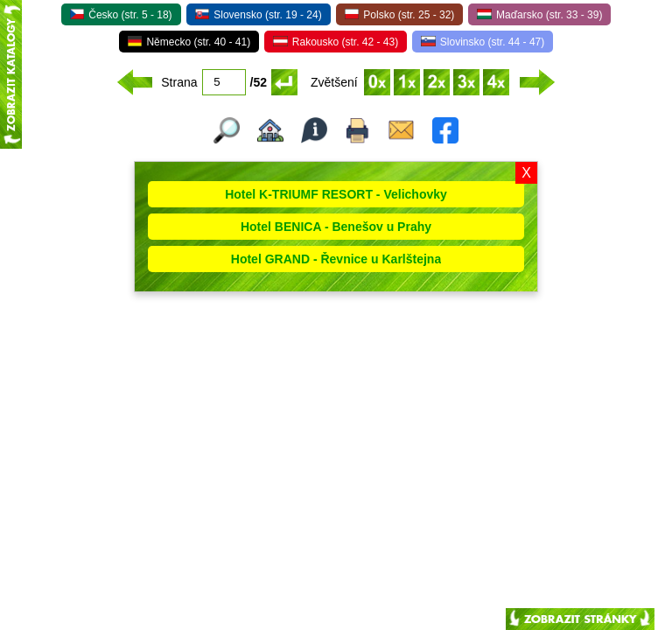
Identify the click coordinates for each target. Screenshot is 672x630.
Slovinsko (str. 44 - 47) (483, 42)
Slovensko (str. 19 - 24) (259, 15)
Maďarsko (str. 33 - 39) (539, 15)
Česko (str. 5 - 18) (121, 15)
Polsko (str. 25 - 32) (400, 15)
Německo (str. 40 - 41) (189, 42)
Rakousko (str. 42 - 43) (336, 42)
